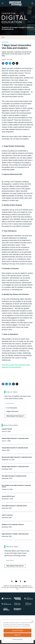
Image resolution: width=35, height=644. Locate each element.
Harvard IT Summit (7, 429)
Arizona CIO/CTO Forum (8, 496)
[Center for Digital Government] (17, 604)
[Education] (29, 604)
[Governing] (6, 599)
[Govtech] (17, 599)
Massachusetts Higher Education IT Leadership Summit (17, 457)
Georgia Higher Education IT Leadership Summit (15, 448)
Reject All (17, 635)
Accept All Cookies (17, 631)
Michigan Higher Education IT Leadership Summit (15, 467)
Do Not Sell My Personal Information (14, 587)
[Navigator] (6, 604)
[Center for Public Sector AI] (6, 609)
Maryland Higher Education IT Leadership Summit (15, 438)
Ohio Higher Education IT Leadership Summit (14, 476)
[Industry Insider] (29, 599)
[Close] (32, 622)
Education (5, 42)
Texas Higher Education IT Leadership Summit (14, 506)
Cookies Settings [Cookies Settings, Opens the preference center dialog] (18, 639)
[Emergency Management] (17, 609)
